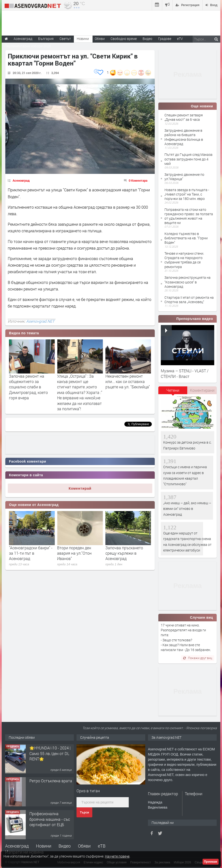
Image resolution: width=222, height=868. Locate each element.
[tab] (173, 392)
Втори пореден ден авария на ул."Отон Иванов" (123, 553)
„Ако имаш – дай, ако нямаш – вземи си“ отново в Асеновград (187, 509)
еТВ (102, 846)
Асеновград (21, 180)
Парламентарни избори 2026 (28, 46)
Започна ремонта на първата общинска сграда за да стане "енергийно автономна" (30, 384)
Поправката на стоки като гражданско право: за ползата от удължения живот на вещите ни (189, 216)
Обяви (84, 846)
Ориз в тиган (88, 791)
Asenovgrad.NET (40, 321)
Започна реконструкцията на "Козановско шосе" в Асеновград (188, 282)
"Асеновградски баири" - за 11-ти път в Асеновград (79, 553)
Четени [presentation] (173, 390)
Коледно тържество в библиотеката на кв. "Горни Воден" (186, 238)
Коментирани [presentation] (202, 390)
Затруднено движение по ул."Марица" (184, 177)
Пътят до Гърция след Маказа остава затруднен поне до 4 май (188, 159)
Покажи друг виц (198, 658)
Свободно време (124, 39)
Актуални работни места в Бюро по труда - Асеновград (31, 553)
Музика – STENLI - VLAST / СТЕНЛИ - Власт (185, 373)
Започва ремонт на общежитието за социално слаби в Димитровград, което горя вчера (77, 387)
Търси (84, 812)
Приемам (211, 862)
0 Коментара (138, 180)
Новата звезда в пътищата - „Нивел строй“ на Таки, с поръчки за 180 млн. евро (187, 194)
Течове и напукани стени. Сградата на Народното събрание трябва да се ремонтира (184, 260)
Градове (165, 39)
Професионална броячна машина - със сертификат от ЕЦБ (50, 824)
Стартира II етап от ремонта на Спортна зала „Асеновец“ (189, 300)
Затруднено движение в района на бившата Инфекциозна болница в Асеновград (184, 137)
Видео (65, 846)
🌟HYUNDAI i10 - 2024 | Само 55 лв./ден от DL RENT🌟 (50, 758)
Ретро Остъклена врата (51, 786)
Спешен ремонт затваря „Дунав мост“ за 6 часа (184, 117)
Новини (83, 39)
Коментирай (80, 488)
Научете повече (117, 856)
